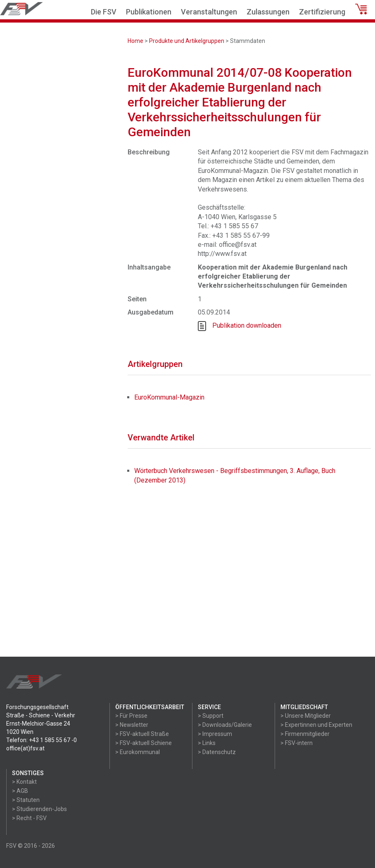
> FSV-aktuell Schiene (144, 743)
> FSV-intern (297, 743)
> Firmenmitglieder (305, 734)
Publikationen (149, 12)
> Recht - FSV (29, 818)
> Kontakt (24, 782)
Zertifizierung (322, 12)
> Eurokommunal (138, 752)
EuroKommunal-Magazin (169, 397)
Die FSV (104, 12)
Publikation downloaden (247, 325)
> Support (211, 716)
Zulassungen (268, 12)
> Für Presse (131, 716)
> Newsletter (132, 725)
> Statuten (26, 800)
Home (135, 41)
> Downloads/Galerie (225, 725)
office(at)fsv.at (25, 748)
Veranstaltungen (209, 12)
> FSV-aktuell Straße (142, 734)
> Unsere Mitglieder (306, 716)
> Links (207, 743)
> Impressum (215, 734)
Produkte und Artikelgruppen (187, 41)
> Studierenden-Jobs (39, 809)
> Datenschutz (217, 752)
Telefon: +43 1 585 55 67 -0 (42, 740)
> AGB (20, 791)
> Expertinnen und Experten (316, 725)
